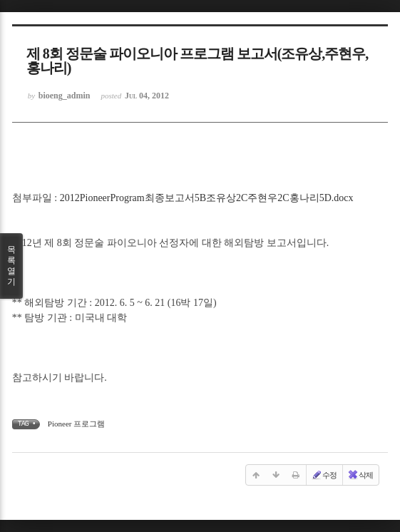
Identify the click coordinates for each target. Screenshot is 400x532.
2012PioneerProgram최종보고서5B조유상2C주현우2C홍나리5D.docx (207, 198)
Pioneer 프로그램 (76, 424)
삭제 (360, 475)
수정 (324, 475)
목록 (11, 266)
